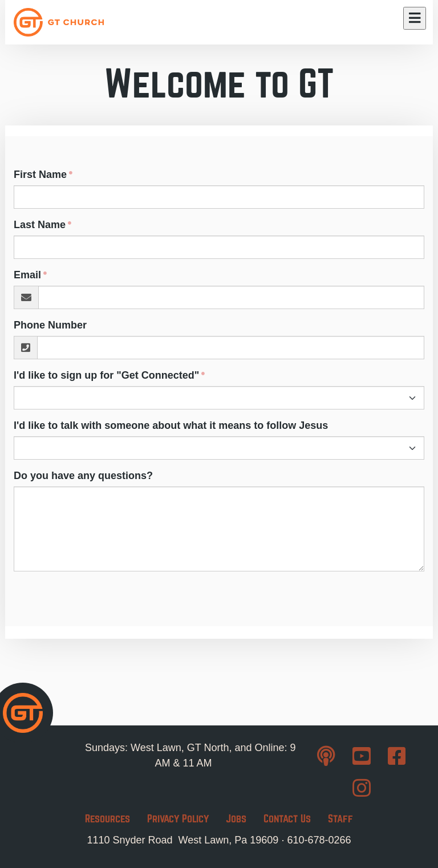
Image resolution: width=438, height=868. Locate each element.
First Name (40, 175)
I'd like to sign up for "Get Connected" (106, 375)
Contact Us (287, 819)
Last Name (40, 225)
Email (27, 275)
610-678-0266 (319, 840)
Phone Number (50, 325)
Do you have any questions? (83, 476)
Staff (340, 819)
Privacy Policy (178, 819)
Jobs (236, 819)
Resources (108, 819)
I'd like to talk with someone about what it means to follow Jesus (171, 425)
